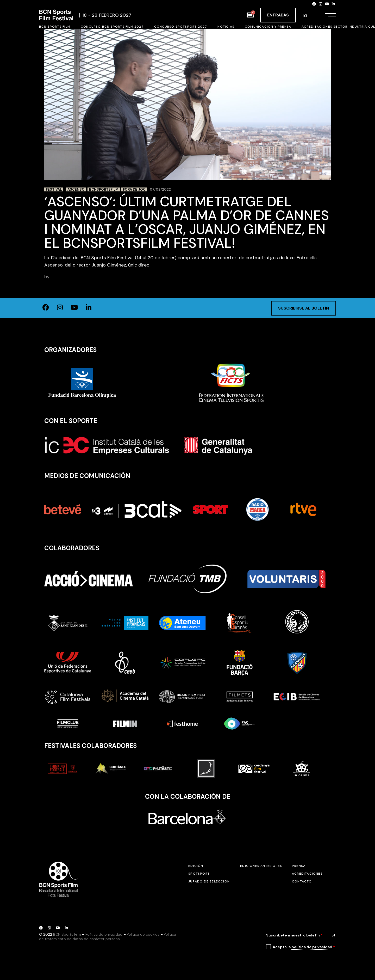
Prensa (299, 866)
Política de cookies (143, 934)
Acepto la (304, 947)
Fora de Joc (134, 189)
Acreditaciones (307, 874)
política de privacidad (312, 947)
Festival (54, 189)
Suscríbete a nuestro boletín (294, 935)
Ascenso (76, 189)
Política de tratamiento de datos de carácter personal (108, 937)
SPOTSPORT (199, 874)
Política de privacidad (104, 934)
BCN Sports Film (68, 277)
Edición (196, 866)
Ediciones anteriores (261, 866)
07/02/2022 (160, 189)
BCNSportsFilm (104, 189)
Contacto (302, 881)
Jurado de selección (209, 881)
